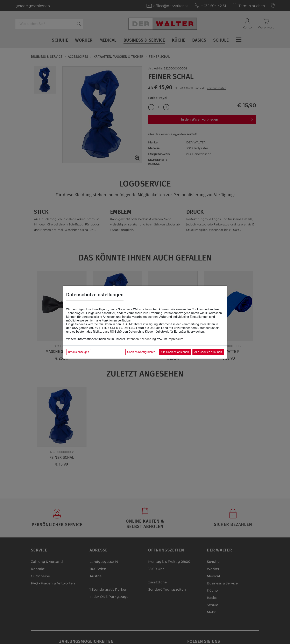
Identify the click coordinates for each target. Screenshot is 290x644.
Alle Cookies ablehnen (175, 352)
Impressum (175, 339)
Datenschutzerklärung (141, 339)
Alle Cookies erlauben (208, 352)
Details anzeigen (79, 352)
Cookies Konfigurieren (141, 352)
